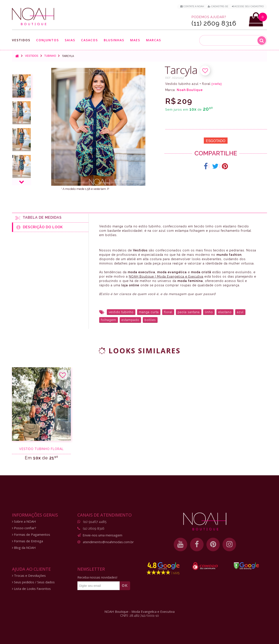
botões (150, 320)
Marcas (154, 40)
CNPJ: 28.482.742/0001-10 (139, 616)
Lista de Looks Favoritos (31, 589)
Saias (70, 40)
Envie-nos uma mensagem (102, 535)
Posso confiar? (24, 528)
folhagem (109, 320)
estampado (130, 320)
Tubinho (50, 56)
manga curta (149, 312)
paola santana (189, 312)
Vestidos (21, 40)
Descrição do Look (40, 227)
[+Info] (217, 84)
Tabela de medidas (39, 218)
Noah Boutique (190, 90)
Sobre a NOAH (24, 521)
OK (125, 586)
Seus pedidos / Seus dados (33, 582)
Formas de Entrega (27, 541)
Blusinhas (114, 40)
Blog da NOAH (24, 548)
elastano (225, 312)
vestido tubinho (121, 312)
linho (209, 312)
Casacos (89, 40)
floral (168, 312)
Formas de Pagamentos (31, 535)
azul (240, 312)
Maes (135, 40)
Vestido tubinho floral (41, 449)
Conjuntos (48, 40)
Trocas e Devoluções (29, 576)
